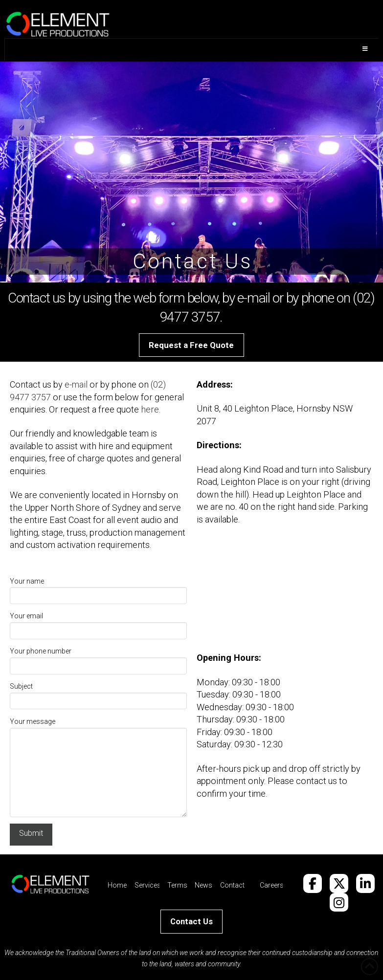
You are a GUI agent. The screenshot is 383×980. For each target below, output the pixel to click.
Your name (98, 589)
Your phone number (98, 659)
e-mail (76, 384)
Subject (98, 694)
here (150, 409)
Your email (98, 624)
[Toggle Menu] (191, 49)
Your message (98, 727)
